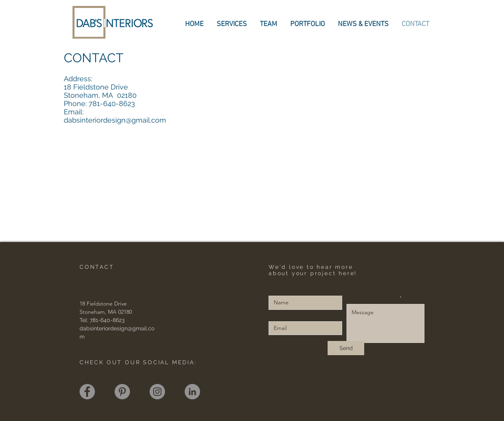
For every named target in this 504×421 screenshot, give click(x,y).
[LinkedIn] (192, 392)
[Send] (346, 348)
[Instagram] (157, 392)
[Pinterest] (122, 392)
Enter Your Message (372, 298)
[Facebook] (87, 392)
